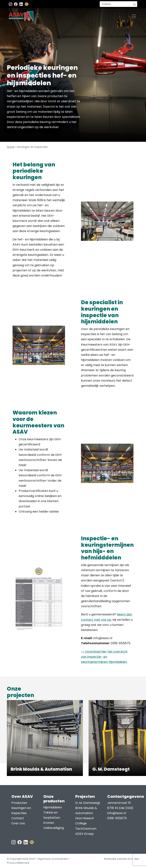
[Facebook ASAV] (16, 4)
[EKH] (27, 4)
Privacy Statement (18, 863)
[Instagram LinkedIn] (21, 4)
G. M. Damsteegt (88, 803)
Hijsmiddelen (53, 807)
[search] (118, 4)
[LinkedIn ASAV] (26, 842)
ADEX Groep (85, 834)
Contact (18, 818)
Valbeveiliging (54, 828)
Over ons (18, 823)
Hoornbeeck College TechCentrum (86, 823)
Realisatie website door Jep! (122, 859)
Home (11, 147)
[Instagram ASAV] (11, 4)
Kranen (49, 823)
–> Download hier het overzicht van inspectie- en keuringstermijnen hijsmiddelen (104, 657)
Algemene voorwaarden (53, 859)
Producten (19, 803)
